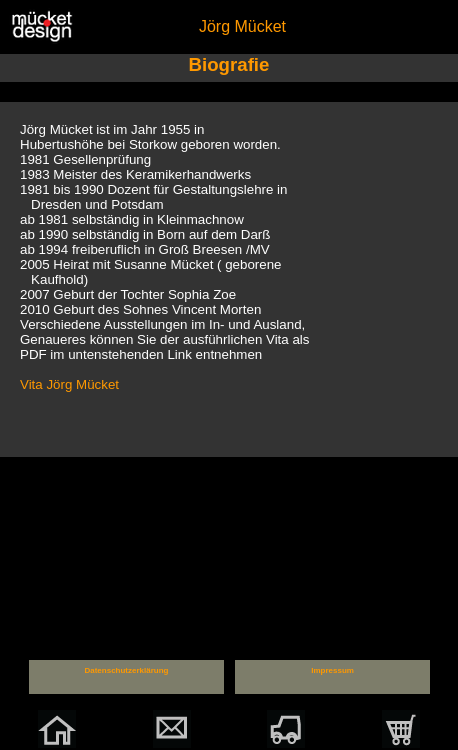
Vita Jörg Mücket (69, 384)
